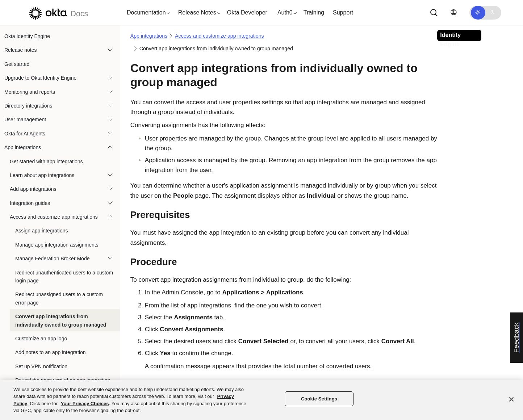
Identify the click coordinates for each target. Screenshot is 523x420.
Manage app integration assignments (57, 245)
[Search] (434, 13)
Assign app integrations (42, 231)
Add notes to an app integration (51, 352)
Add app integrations (33, 189)
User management (25, 119)
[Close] (511, 399)
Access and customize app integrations (54, 217)
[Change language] (453, 12)
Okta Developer (247, 12)
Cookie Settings (319, 399)
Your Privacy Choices (85, 404)
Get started (17, 64)
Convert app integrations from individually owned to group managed (61, 320)
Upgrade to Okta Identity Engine (40, 78)
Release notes (21, 50)
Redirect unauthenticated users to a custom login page (64, 277)
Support (343, 12)
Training (314, 12)
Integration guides (30, 203)
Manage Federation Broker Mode (52, 259)
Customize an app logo (41, 339)
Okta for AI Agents (25, 134)
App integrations (23, 147)
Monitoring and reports (30, 92)
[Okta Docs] (58, 12)
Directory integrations (28, 106)
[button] (147, 13)
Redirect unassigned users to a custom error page (59, 298)
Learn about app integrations (42, 175)
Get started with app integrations (46, 161)
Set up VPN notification (41, 366)
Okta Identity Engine (27, 36)
